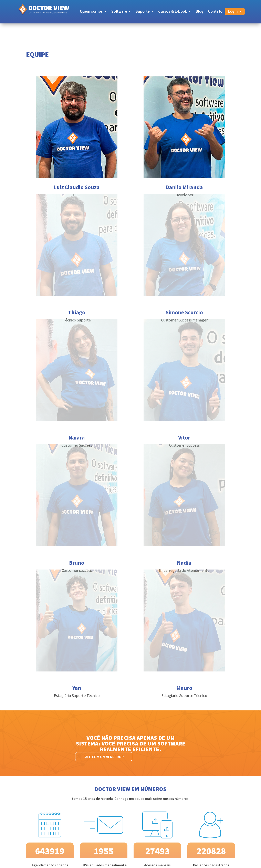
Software (119, 12)
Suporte (143, 12)
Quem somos (91, 12)
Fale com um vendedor (104, 757)
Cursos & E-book (173, 12)
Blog (200, 12)
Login (233, 12)
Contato (215, 12)
